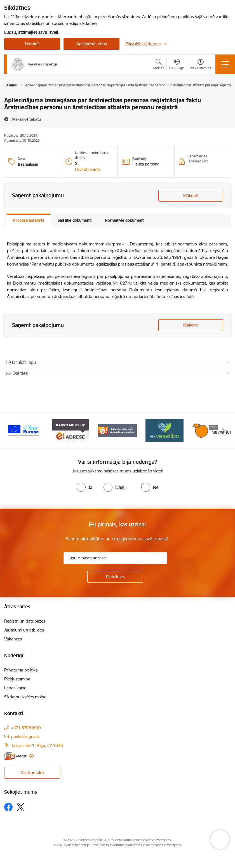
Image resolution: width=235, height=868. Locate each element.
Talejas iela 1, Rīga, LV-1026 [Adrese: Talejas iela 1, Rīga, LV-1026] (37, 745)
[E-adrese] (15, 756)
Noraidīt (32, 44)
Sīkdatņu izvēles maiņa (25, 697)
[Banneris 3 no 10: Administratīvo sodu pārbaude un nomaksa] (117, 430)
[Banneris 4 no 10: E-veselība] (164, 430)
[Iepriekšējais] (12, 431)
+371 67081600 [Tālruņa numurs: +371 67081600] (26, 728)
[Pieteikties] (115, 577)
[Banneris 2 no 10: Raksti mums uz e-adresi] (70, 430)
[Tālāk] (223, 431)
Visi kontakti (32, 773)
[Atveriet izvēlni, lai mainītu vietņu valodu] (177, 65)
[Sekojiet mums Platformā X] (20, 807)
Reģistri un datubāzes (25, 621)
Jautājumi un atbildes (24, 630)
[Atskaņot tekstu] (26, 119)
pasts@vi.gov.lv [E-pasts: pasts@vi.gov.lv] (25, 736)
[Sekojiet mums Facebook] (8, 807)
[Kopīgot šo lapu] (117, 373)
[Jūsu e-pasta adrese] (115, 558)
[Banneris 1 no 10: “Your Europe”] (23, 430)
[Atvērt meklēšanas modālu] (158, 65)
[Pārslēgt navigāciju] (225, 64)
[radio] (84, 487)
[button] (88, 170)
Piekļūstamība (17, 679)
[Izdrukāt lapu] (117, 362)
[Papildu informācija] (31, 756)
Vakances (13, 639)
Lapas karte (15, 688)
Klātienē (191, 196)
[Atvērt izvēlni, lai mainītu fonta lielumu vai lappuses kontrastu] (200, 65)
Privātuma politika (21, 670)
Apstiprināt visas (92, 44)
